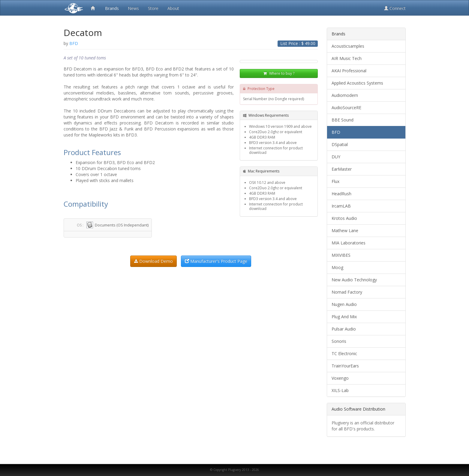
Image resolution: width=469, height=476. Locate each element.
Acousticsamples (348, 46)
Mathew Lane (345, 231)
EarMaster (342, 169)
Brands (112, 8)
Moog (337, 267)
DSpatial (340, 144)
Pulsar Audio (344, 329)
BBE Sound (343, 120)
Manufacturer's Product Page (216, 261)
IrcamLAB (341, 206)
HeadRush (341, 194)
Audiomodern (345, 95)
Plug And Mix (344, 317)
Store (153, 8)
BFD (336, 132)
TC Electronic (344, 353)
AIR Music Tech (347, 58)
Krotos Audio (344, 218)
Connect (395, 8)
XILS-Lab (340, 390)
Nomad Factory (347, 292)
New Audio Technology (354, 280)
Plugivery (73, 8)
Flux (335, 181)
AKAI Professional (349, 71)
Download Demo (153, 261)
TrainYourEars (345, 366)
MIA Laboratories (349, 243)
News (133, 8)
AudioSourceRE (346, 108)
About (173, 8)
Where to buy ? (279, 73)
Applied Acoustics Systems (357, 83)
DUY (336, 157)
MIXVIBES (341, 255)
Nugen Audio (344, 304)
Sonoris (339, 341)
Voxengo (340, 378)
